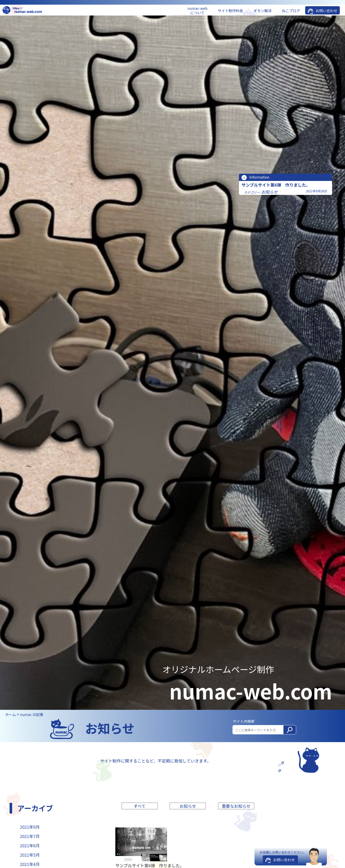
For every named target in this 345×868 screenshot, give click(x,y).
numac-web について (197, 10)
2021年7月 (30, 836)
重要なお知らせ (236, 806)
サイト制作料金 (230, 11)
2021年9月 (30, 827)
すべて (140, 806)
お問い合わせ (326, 11)
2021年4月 (30, 864)
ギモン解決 (262, 11)
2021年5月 (30, 855)
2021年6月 (30, 846)
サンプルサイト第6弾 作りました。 (276, 185)
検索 (291, 732)
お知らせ (269, 192)
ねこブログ (291, 11)
